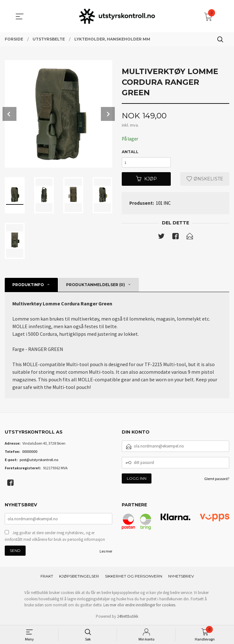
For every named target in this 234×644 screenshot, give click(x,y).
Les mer (106, 552)
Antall (130, 152)
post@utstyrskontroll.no (39, 460)
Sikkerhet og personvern (134, 577)
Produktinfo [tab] (28, 285)
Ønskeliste (205, 181)
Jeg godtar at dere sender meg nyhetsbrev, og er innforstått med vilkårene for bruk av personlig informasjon (55, 537)
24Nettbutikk (128, 617)
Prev (9, 114)
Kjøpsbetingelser (79, 577)
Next (108, 114)
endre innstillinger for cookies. (151, 606)
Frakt (47, 577)
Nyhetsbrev (181, 577)
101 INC (163, 205)
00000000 (30, 451)
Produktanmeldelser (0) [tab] (95, 285)
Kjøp (146, 181)
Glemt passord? (217, 479)
